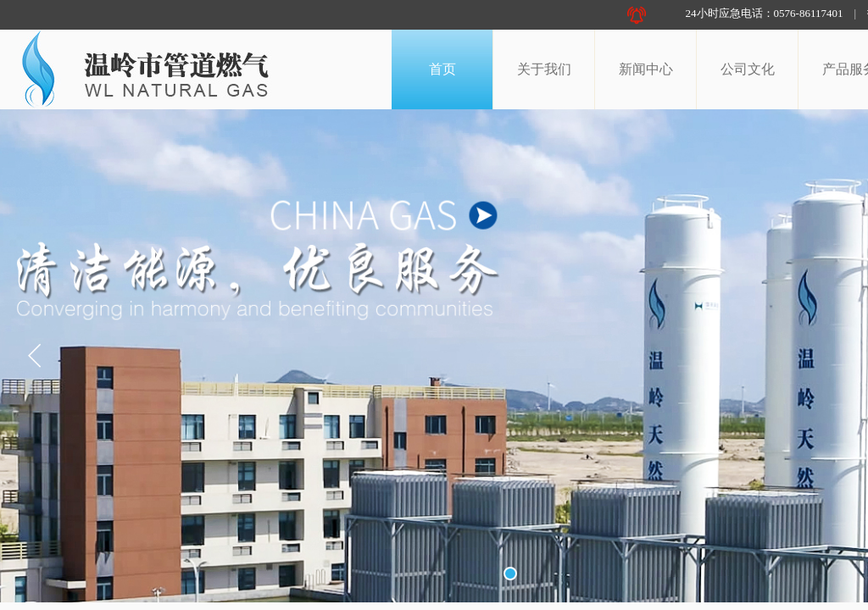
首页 (442, 69)
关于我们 (544, 69)
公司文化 (748, 69)
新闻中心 (646, 69)
